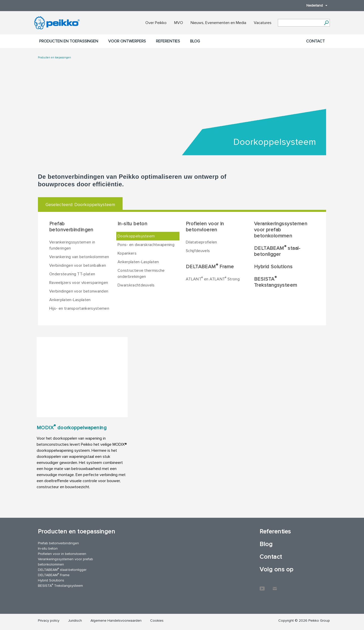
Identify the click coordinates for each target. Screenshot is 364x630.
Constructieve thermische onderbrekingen (141, 274)
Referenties (168, 41)
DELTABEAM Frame (210, 266)
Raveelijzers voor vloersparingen (79, 283)
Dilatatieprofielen (201, 242)
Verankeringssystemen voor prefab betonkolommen (281, 230)
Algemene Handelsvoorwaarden (116, 621)
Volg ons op (276, 569)
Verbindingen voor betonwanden (79, 291)
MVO (179, 23)
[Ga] (326, 23)
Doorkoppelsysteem (136, 236)
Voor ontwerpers (127, 41)
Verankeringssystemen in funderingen (72, 245)
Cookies (157, 621)
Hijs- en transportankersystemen (79, 308)
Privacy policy (49, 621)
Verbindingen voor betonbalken (78, 265)
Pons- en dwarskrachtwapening (146, 245)
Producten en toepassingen (69, 41)
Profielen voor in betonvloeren (205, 227)
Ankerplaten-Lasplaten (70, 300)
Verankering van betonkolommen (79, 257)
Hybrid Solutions (273, 267)
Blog (195, 41)
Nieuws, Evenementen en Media (218, 23)
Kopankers (127, 253)
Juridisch (75, 621)
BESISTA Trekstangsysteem (276, 282)
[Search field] (300, 23)
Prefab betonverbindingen (71, 227)
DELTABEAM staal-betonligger (277, 251)
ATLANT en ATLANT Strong (213, 279)
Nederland (314, 5)
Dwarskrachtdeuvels (136, 285)
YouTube (262, 586)
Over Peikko (156, 23)
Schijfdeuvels (198, 251)
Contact (315, 41)
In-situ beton (132, 224)
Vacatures (263, 23)
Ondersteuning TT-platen (72, 274)
